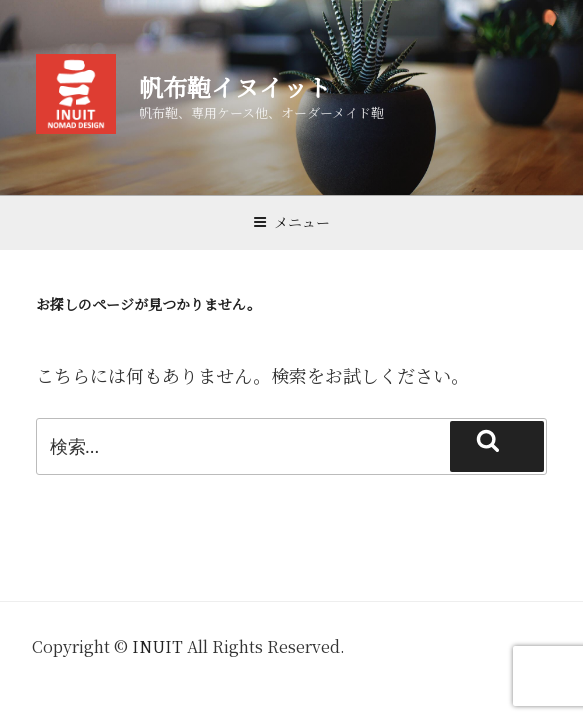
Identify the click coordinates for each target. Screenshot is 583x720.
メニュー (291, 222)
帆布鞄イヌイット (235, 86)
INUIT (157, 646)
